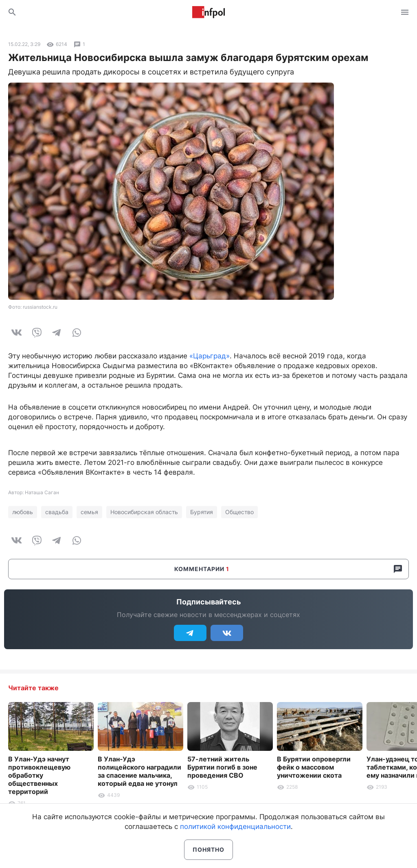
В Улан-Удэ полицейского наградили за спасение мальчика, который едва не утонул (139, 771)
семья (89, 512)
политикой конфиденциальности (235, 827)
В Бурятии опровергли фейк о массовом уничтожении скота (314, 767)
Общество (239, 512)
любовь (23, 512)
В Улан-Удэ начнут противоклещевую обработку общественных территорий (39, 775)
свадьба (57, 512)
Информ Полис (208, 12)
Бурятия (202, 512)
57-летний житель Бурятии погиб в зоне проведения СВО (222, 767)
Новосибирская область (144, 512)
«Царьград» (210, 356)
